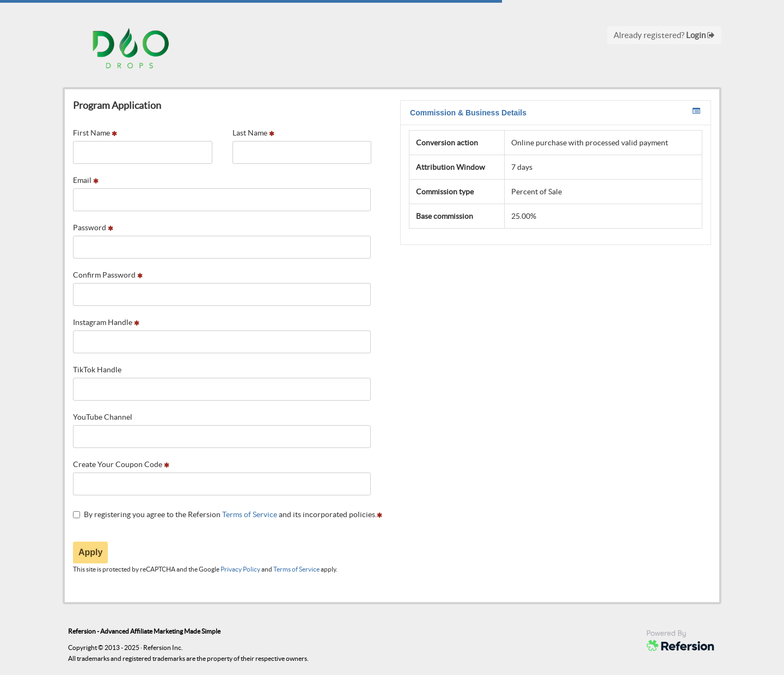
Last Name (253, 133)
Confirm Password (108, 275)
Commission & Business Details (555, 112)
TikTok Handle (97, 370)
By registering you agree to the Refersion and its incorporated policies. (228, 514)
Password (93, 228)
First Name (95, 133)
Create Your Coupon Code (121, 464)
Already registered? (664, 35)
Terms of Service (250, 514)
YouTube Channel (103, 417)
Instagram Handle (106, 322)
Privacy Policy (240, 569)
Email (86, 180)
